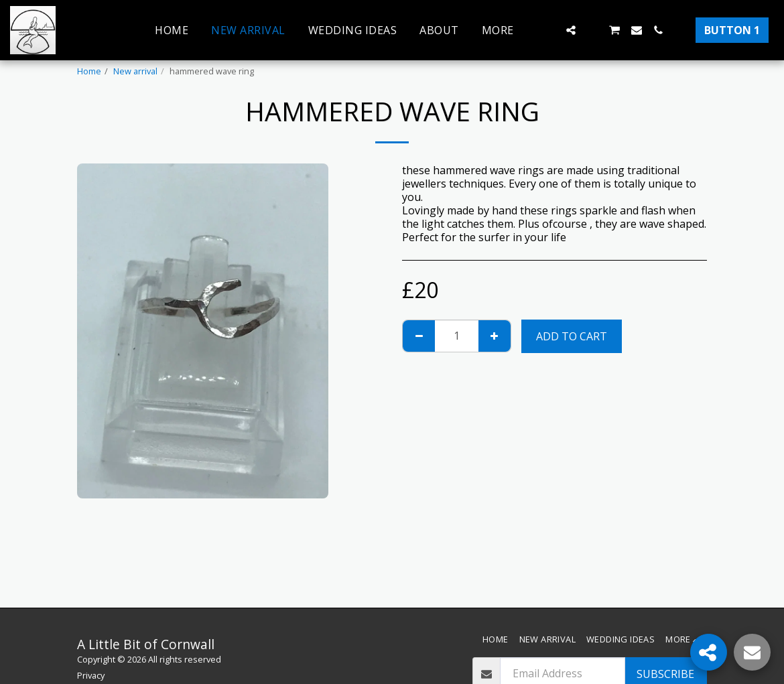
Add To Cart (572, 336)
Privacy (91, 675)
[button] (549, 30)
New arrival (135, 71)
